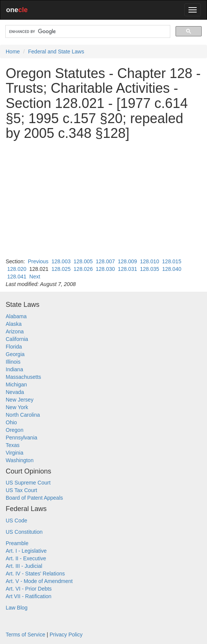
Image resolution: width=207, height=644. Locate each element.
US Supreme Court (28, 483)
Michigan (16, 385)
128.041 (17, 277)
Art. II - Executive (26, 558)
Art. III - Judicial (24, 566)
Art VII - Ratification (29, 596)
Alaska (14, 324)
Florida (14, 347)
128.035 (150, 269)
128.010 (150, 261)
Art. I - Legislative (26, 551)
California (17, 339)
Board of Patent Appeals (34, 498)
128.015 (172, 261)
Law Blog (17, 608)
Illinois (13, 362)
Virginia (14, 453)
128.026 (83, 269)
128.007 (105, 261)
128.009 (128, 261)
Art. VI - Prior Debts (29, 589)
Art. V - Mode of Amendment (39, 581)
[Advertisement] (103, 199)
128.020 (17, 269)
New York (17, 407)
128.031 (128, 269)
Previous (38, 261)
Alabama (16, 316)
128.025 (61, 269)
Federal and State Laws (56, 52)
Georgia (15, 354)
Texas (13, 445)
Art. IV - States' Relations (35, 574)
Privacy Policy (66, 635)
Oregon (15, 430)
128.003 (61, 261)
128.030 (105, 269)
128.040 (172, 269)
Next (35, 277)
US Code (16, 521)
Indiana (14, 369)
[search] (87, 32)
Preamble (17, 543)
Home (13, 52)
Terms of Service (25, 635)
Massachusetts (23, 377)
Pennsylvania (21, 438)
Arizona (15, 331)
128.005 (83, 261)
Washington (20, 460)
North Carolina (23, 415)
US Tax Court (21, 490)
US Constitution (24, 532)
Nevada (15, 392)
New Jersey (20, 400)
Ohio (11, 422)
